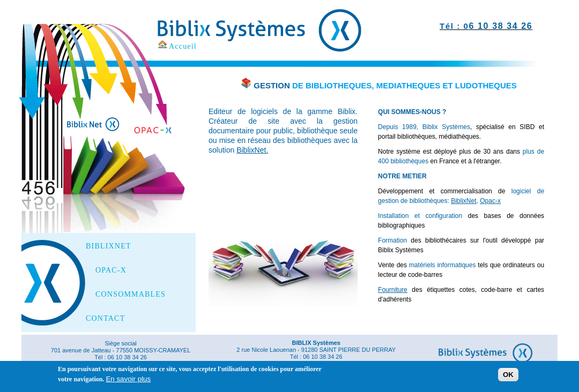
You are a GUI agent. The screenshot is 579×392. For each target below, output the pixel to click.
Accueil (183, 46)
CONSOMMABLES (131, 295)
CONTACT (105, 319)
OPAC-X (111, 270)
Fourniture (393, 290)
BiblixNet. (252, 150)
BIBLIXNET (109, 246)
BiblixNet (463, 201)
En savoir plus (128, 380)
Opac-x (490, 201)
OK (508, 377)
